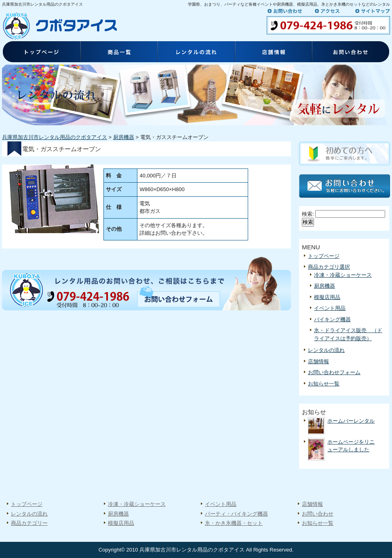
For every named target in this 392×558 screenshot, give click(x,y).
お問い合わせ (289, 11)
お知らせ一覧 (324, 384)
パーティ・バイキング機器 (236, 514)
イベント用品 (330, 308)
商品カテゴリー (29, 523)
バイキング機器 (332, 319)
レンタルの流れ (196, 53)
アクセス (332, 11)
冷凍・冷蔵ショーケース (343, 275)
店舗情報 (274, 53)
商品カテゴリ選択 (329, 267)
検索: (308, 214)
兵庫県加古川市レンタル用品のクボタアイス (55, 137)
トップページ (41, 53)
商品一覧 (118, 53)
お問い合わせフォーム (334, 372)
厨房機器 (124, 137)
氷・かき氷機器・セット (234, 523)
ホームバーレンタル (351, 421)
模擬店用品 (327, 297)
